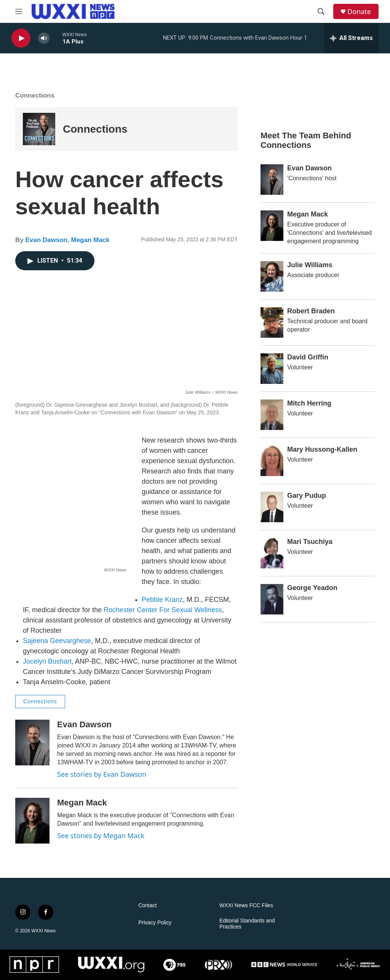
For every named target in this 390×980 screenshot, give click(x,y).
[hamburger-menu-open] (19, 11)
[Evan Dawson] (32, 743)
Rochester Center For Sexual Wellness (163, 610)
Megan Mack (90, 240)
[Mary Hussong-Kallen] (272, 461)
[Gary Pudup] (272, 507)
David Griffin (308, 357)
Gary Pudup (307, 496)
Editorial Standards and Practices (247, 924)
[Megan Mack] (32, 821)
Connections (95, 129)
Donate (359, 12)
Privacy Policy (155, 923)
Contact (147, 905)
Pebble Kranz (162, 600)
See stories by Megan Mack (101, 836)
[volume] (44, 38)
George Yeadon (312, 588)
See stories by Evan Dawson (102, 774)
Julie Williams (310, 265)
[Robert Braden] (272, 322)
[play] (21, 38)
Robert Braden (311, 311)
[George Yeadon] (272, 599)
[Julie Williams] (272, 276)
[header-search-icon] (321, 11)
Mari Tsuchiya (310, 542)
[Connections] (39, 129)
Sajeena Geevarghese (57, 641)
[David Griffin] (272, 369)
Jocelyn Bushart (47, 661)
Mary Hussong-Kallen (322, 449)
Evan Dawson (46, 240)
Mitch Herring (309, 403)
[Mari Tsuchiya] (272, 553)
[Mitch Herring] (272, 415)
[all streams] (351, 38)
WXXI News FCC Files (246, 905)
